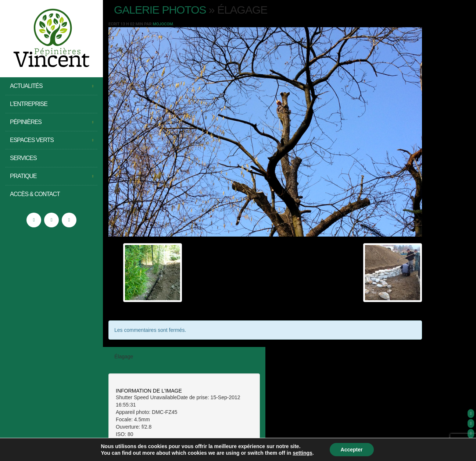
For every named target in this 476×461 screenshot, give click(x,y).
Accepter (352, 450)
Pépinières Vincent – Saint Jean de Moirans (51, 39)
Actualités (51, 86)
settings (303, 453)
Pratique (51, 176)
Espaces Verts (51, 140)
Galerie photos (160, 10)
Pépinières (51, 122)
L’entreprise (29, 104)
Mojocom (163, 24)
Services (23, 158)
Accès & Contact (35, 194)
